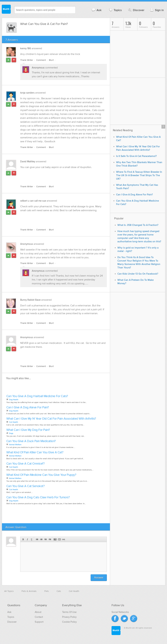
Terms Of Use (69, 612)
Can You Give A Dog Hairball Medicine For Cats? (37, 396)
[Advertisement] (58, 175)
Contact (39, 617)
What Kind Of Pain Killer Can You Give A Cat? (35, 452)
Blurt (51, 60)
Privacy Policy (69, 617)
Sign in (157, 10)
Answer (99, 578)
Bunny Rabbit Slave (30, 300)
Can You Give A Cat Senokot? (26, 486)
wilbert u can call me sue (33, 201)
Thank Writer (27, 60)
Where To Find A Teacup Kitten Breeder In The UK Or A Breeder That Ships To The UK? (139, 175)
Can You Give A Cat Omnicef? (26, 464)
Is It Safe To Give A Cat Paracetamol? (136, 156)
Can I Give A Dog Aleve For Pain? (28, 407)
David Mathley (28, 161)
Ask (96, 10)
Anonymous (38, 68)
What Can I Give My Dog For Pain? (28, 430)
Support (39, 622)
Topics (115, 10)
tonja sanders (27, 93)
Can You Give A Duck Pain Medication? (31, 441)
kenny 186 (26, 48)
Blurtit (6, 10)
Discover (136, 10)
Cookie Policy (69, 622)
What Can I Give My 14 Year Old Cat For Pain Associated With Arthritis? (51, 419)
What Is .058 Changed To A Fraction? (138, 225)
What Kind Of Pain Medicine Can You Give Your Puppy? (41, 475)
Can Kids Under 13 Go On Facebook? (138, 274)
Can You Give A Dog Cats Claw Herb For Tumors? (38, 497)
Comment (41, 60)
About (38, 612)
